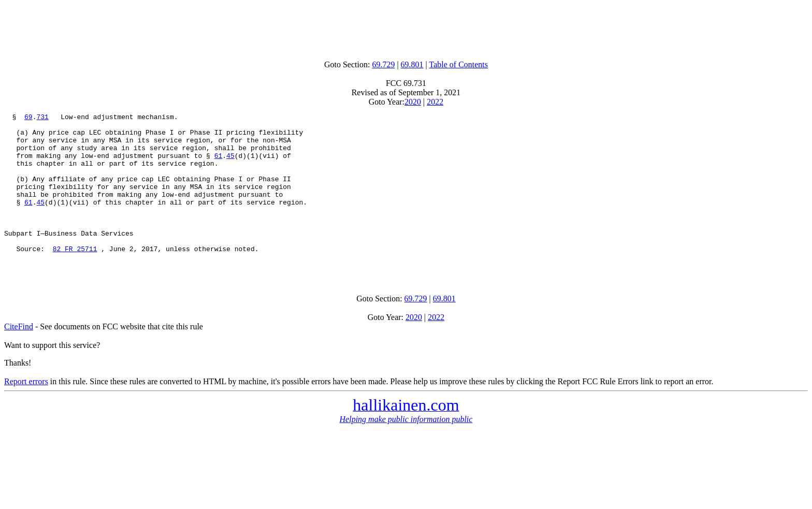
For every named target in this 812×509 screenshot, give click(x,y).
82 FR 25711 (75, 277)
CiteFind (19, 358)
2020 (413, 102)
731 (42, 118)
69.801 (412, 64)
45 (230, 165)
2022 (435, 102)
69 (28, 118)
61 (219, 165)
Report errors (26, 412)
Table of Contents (459, 64)
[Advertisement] (406, 27)
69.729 (383, 64)
